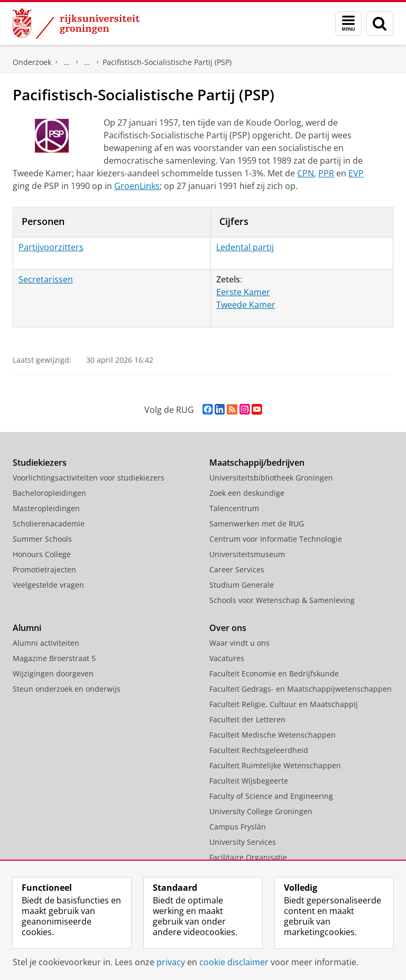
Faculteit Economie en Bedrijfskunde (274, 673)
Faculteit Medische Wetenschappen (273, 735)
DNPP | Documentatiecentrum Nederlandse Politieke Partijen (67, 62)
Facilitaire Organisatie (248, 857)
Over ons (228, 628)
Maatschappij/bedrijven (257, 463)
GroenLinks (137, 186)
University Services (243, 842)
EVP (356, 173)
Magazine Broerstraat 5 (54, 658)
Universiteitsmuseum (247, 554)
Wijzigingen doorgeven (53, 673)
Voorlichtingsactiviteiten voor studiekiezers (89, 478)
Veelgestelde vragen (48, 585)
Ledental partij (245, 247)
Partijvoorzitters (51, 247)
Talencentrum (234, 508)
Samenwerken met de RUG (257, 524)
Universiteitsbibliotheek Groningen (271, 478)
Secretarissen (46, 279)
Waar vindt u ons (239, 643)
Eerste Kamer (243, 292)
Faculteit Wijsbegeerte (249, 781)
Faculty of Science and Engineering (271, 796)
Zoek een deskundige (247, 493)
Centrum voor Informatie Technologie (276, 539)
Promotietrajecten (44, 569)
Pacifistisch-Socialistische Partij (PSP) (167, 62)
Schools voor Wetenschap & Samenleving (282, 600)
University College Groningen (261, 811)
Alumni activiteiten (46, 643)
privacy (171, 962)
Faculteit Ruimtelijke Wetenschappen (275, 765)
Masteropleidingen (46, 508)
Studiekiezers (40, 463)
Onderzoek (32, 62)
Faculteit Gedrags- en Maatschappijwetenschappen (301, 689)
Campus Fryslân (238, 827)
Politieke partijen (87, 62)
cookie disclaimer (234, 962)
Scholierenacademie (49, 524)
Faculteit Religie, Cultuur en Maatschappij (284, 704)
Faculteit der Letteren (247, 719)
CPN (306, 173)
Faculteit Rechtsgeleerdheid (259, 750)
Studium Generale (242, 585)
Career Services (237, 569)
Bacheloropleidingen (49, 493)
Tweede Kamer (246, 305)
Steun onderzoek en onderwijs (67, 689)
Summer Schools (42, 539)
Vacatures (227, 658)
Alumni (27, 628)
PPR (326, 173)
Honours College (42, 554)
